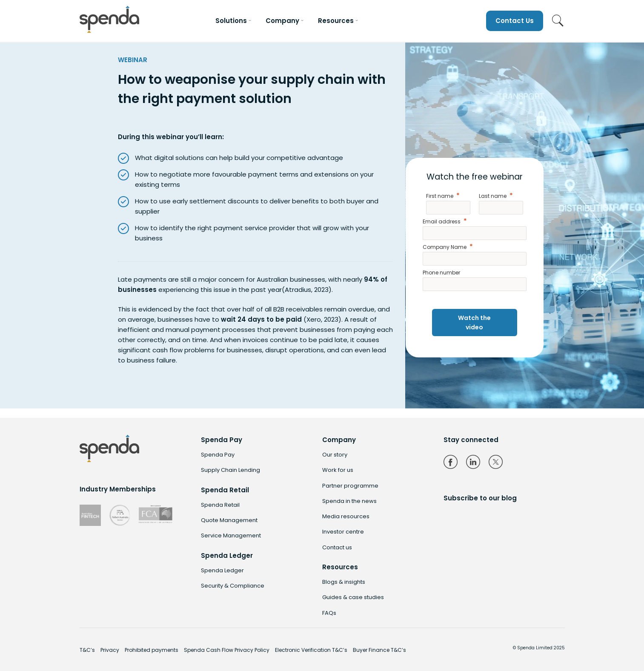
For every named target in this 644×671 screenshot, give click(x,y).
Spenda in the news (349, 501)
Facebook (451, 462)
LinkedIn (473, 462)
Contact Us (515, 21)
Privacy (110, 650)
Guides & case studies (353, 597)
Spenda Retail (220, 505)
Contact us (337, 547)
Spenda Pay (218, 455)
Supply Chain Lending (230, 470)
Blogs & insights (344, 582)
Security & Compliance (233, 586)
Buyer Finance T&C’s (379, 650)
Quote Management (229, 520)
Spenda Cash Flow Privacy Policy (227, 650)
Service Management (231, 535)
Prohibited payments (152, 650)
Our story (335, 455)
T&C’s (87, 650)
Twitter (496, 462)
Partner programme (350, 486)
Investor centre (343, 532)
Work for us (338, 470)
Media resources (346, 516)
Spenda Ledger (222, 570)
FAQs (329, 613)
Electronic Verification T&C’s (311, 650)
